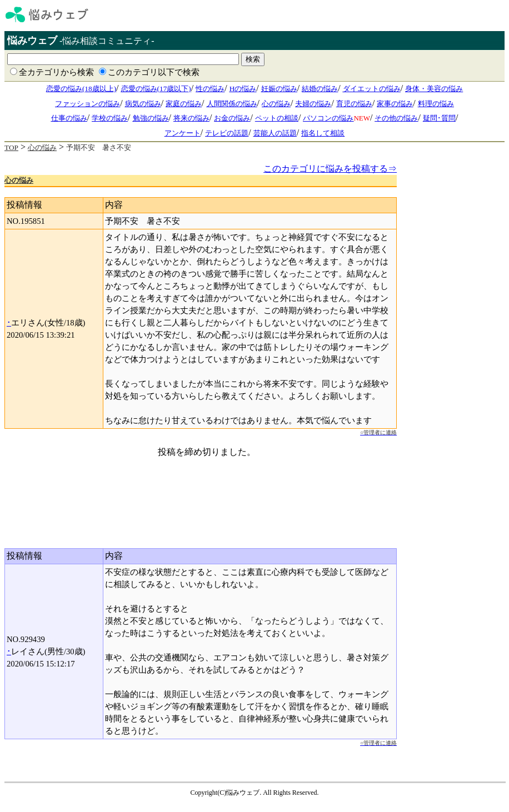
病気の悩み (143, 104)
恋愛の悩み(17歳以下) (156, 89)
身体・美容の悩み (434, 89)
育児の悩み (354, 104)
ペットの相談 (277, 118)
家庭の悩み (184, 104)
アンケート (183, 133)
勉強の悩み (151, 118)
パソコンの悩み (328, 118)
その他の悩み (396, 118)
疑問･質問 (439, 118)
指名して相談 (323, 133)
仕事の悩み (69, 118)
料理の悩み (436, 104)
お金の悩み (232, 118)
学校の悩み (110, 118)
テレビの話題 (227, 133)
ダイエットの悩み (372, 89)
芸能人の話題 (275, 133)
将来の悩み (191, 118)
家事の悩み (395, 104)
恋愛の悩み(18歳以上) (81, 89)
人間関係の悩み (232, 104)
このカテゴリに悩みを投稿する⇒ (330, 169)
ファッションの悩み (88, 104)
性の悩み (210, 89)
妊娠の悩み (279, 89)
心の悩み (276, 104)
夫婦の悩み (313, 104)
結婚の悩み (320, 89)
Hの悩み (243, 89)
